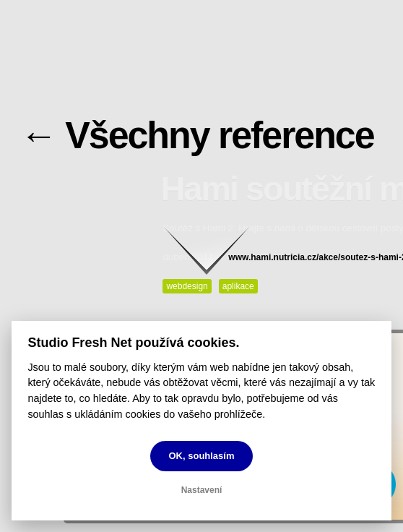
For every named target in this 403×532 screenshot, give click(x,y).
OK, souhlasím (201, 456)
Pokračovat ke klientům (214, 250)
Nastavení (202, 490)
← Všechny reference (197, 136)
